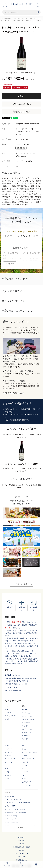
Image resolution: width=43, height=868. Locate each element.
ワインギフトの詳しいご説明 (14, 393)
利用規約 (22, 844)
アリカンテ (25, 765)
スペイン (24, 746)
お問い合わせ (22, 837)
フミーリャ (25, 772)
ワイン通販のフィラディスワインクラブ (13, 18)
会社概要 (22, 850)
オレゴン (24, 779)
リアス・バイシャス (28, 759)
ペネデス (24, 756)
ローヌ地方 (25, 726)
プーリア (8, 765)
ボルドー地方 (26, 713)
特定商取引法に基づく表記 (22, 847)
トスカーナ (9, 749)
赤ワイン (10, 20)
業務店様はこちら (22, 860)
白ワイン (8, 713)
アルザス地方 (26, 736)
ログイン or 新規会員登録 (31, 485)
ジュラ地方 (25, 739)
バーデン (8, 775)
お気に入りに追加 (23, 112)
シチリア (8, 769)
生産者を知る (21, 148)
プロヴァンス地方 (27, 732)
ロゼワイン (9, 719)
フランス (28, 18)
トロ (23, 769)
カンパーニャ (9, 762)
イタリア (8, 746)
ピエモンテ (9, 752)
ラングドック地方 (27, 729)
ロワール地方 (26, 723)
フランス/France (22, 153)
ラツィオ (8, 756)
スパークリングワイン (12, 716)
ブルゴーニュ (36, 18)
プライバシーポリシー (22, 854)
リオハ (24, 749)
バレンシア (25, 762)
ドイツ (7, 772)
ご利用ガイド (22, 841)
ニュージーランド (27, 785)
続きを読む (10, 264)
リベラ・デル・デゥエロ (29, 752)
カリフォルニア (26, 782)
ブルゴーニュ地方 (27, 716)
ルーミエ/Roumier (22, 144)
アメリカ (24, 775)
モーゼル (8, 779)
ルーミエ (3, 20)
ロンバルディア (10, 759)
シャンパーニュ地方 (28, 719)
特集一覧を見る (22, 584)
